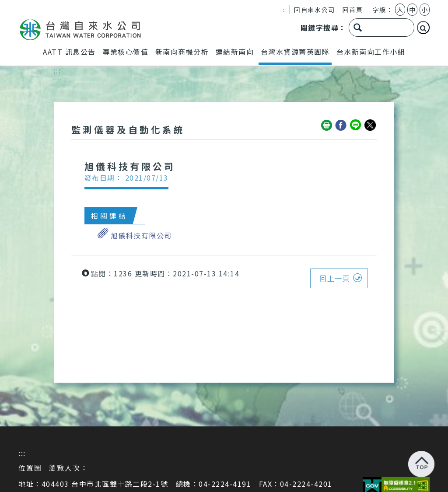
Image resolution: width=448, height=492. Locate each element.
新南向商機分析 (182, 52)
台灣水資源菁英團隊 (295, 52)
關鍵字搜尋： (324, 28)
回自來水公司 (314, 10)
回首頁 (353, 10)
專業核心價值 (125, 52)
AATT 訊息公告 (69, 52)
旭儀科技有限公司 (141, 235)
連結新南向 (235, 52)
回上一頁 (335, 278)
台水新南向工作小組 (371, 52)
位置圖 (30, 468)
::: (283, 10)
